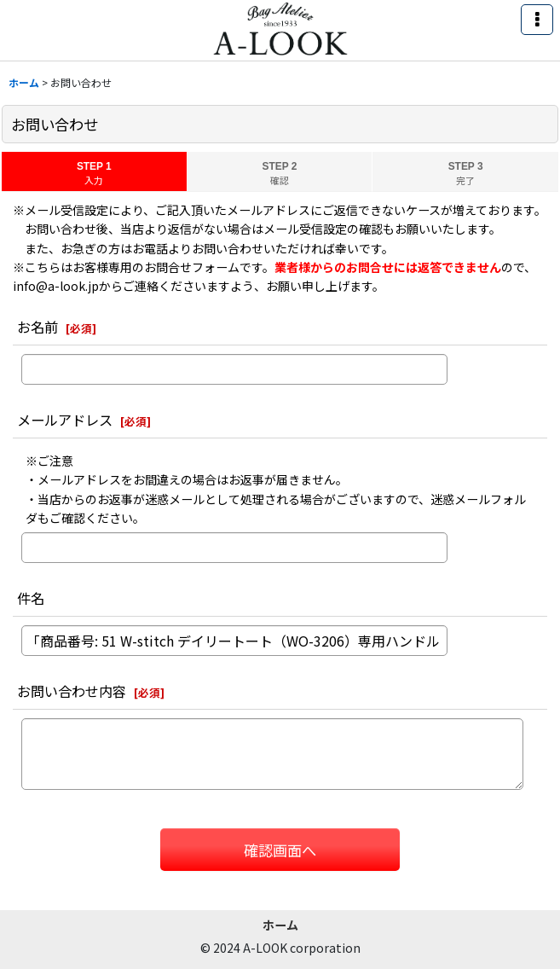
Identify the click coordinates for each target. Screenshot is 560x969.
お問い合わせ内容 (72, 691)
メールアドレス (65, 420)
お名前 (38, 327)
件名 (31, 598)
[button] (537, 20)
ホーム (280, 925)
